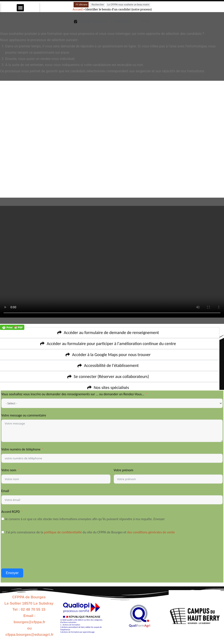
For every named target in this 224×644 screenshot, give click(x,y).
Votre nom (9, 470)
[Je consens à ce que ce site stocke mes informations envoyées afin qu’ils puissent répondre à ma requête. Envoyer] (3, 519)
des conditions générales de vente (152, 532)
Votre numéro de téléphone (21, 449)
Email (5, 491)
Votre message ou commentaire (24, 415)
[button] (20, 8)
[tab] (81, 5)
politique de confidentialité (63, 532)
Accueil (78, 9)
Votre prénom (124, 470)
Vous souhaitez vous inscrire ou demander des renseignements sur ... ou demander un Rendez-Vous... (73, 394)
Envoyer (12, 573)
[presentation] (34, 556)
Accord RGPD (11, 512)
